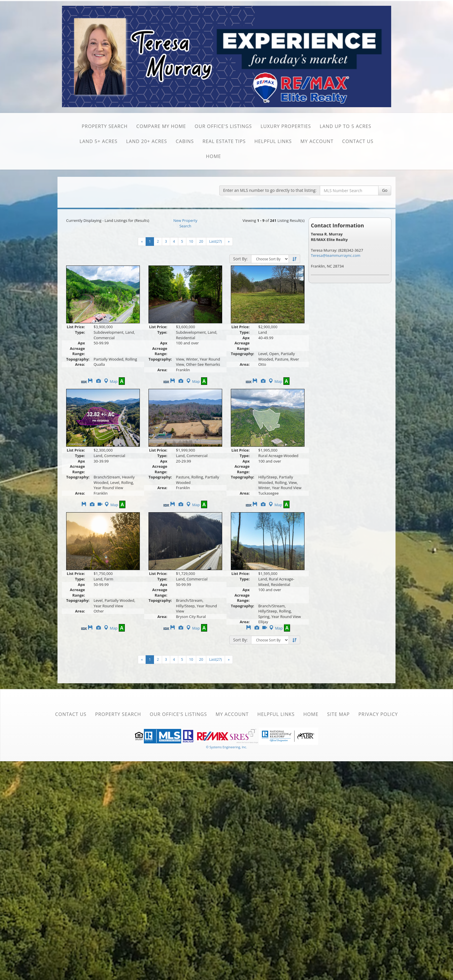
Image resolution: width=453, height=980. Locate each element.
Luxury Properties (286, 126)
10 (191, 241)
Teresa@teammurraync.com (336, 255)
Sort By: (240, 259)
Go (385, 190)
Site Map (338, 714)
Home (213, 156)
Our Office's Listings (223, 126)
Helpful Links (273, 141)
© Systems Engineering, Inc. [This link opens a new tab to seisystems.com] (226, 747)
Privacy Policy (378, 714)
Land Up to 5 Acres (346, 126)
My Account (317, 141)
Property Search (105, 126)
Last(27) (216, 241)
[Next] (229, 242)
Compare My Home (161, 126)
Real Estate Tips (224, 141)
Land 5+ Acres (98, 141)
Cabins (185, 141)
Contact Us (358, 141)
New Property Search (185, 223)
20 (201, 241)
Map (110, 381)
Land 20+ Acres (147, 141)
